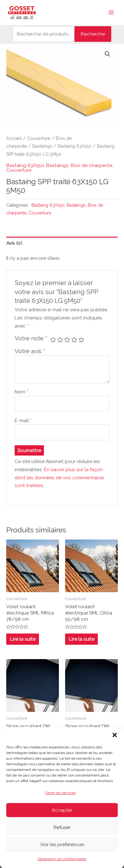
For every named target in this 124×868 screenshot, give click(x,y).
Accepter (62, 810)
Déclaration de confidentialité (62, 859)
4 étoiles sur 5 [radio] (74, 340)
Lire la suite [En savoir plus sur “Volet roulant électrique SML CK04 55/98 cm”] (82, 639)
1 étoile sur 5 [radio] (53, 340)
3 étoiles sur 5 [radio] (67, 340)
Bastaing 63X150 (75, 146)
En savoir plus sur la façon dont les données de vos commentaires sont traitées (60, 477)
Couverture (39, 138)
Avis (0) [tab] (14, 243)
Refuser (62, 827)
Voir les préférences (62, 845)
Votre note (31, 338)
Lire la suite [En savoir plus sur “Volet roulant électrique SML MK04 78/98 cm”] (23, 639)
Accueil (14, 138)
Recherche (93, 34)
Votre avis (30, 351)
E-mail (23, 420)
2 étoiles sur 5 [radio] (60, 340)
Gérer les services (60, 793)
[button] (115, 735)
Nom (21, 392)
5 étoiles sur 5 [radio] (81, 340)
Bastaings (42, 146)
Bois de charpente (91, 165)
